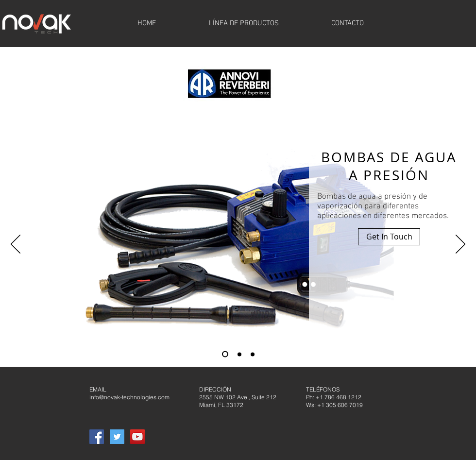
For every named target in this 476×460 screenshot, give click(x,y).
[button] (389, 237)
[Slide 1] (225, 354)
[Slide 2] (239, 354)
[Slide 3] (253, 354)
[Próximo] (460, 245)
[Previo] (16, 245)
